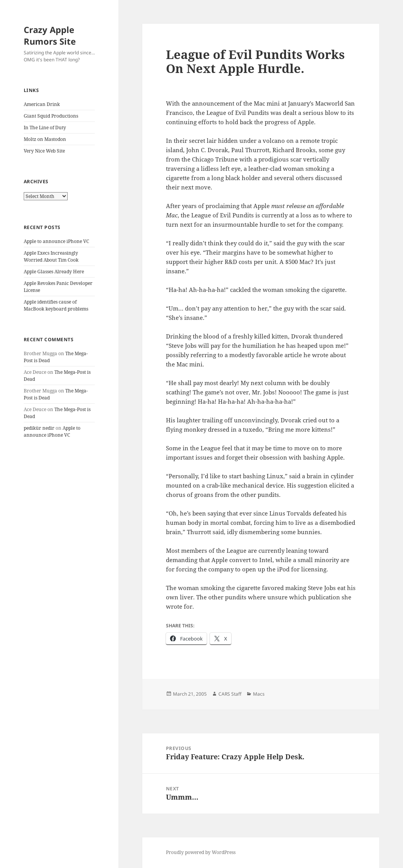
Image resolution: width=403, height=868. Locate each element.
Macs (259, 694)
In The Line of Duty (45, 128)
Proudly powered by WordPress (201, 852)
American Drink (42, 104)
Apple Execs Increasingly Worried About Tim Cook (51, 256)
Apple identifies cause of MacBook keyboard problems (56, 305)
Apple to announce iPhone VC (56, 241)
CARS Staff (230, 694)
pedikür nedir (39, 428)
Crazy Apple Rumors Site (50, 35)
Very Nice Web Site (44, 151)
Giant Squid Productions (51, 116)
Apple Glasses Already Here (54, 272)
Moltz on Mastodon (45, 139)
